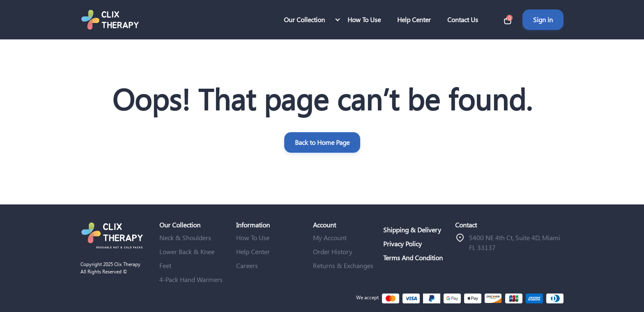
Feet (165, 265)
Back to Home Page (322, 142)
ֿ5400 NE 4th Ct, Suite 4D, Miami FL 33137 (515, 242)
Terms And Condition (413, 258)
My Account (330, 237)
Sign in (543, 19)
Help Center (414, 19)
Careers (247, 265)
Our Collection (304, 19)
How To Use (364, 19)
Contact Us (463, 19)
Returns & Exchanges (343, 265)
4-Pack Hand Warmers (191, 279)
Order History (333, 251)
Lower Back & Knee (187, 251)
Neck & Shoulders (185, 237)
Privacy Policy (402, 244)
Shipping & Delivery (412, 230)
